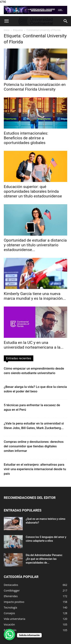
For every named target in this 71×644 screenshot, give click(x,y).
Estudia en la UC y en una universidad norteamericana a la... (34, 345)
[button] (6, 21)
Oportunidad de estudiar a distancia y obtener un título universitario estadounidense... (35, 245)
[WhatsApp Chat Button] (9, 635)
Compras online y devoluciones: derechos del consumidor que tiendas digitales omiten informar (34, 446)
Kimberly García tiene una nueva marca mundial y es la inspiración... (35, 296)
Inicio (7, 30)
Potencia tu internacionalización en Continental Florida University (35, 87)
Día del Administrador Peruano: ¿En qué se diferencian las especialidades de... (44, 559)
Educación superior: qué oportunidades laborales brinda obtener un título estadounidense (33, 191)
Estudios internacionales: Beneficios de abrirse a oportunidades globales (26, 138)
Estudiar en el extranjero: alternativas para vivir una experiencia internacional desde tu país (35, 469)
